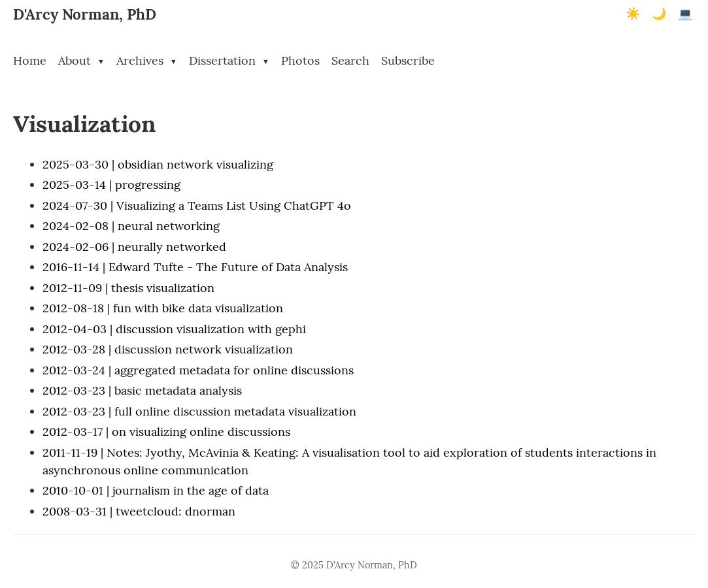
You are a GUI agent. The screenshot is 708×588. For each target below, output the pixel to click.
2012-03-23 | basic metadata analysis (142, 390)
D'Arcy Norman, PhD (85, 14)
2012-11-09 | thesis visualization (128, 288)
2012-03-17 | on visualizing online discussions (166, 432)
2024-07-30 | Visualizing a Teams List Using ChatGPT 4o (197, 205)
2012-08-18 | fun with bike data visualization (163, 308)
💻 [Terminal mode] (685, 14)
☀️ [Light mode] (633, 14)
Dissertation (229, 60)
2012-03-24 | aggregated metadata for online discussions (198, 370)
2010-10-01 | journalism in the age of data (156, 490)
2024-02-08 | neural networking (131, 226)
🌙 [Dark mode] (659, 14)
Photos (300, 60)
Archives (147, 60)
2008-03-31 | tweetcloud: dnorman (139, 511)
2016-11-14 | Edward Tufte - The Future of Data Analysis (195, 267)
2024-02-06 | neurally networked (134, 247)
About (81, 60)
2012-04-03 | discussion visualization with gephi (174, 329)
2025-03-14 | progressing (111, 185)
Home (30, 60)
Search (350, 60)
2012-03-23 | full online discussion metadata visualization (199, 411)
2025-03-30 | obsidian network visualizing (158, 164)
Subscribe (408, 60)
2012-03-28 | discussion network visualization (168, 349)
